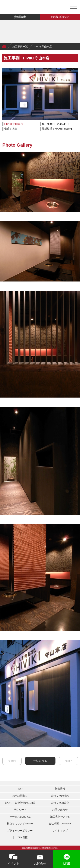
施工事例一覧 (20, 46)
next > (68, 761)
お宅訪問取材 (20, 796)
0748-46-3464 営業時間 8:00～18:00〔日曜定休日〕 (63, 6)
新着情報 (60, 789)
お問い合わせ (60, 17)
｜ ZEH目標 (20, 837)
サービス (20, 817)
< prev (12, 761)
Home (4, 47)
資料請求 (20, 17)
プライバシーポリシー (20, 831)
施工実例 (60, 817)
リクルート (20, 810)
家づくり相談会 (60, 803)
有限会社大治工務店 (22, 7)
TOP (20, 789)
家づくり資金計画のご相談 (20, 803)
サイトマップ (60, 831)
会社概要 (60, 824)
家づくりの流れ (60, 796)
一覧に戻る (40, 761)
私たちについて (20, 824)
